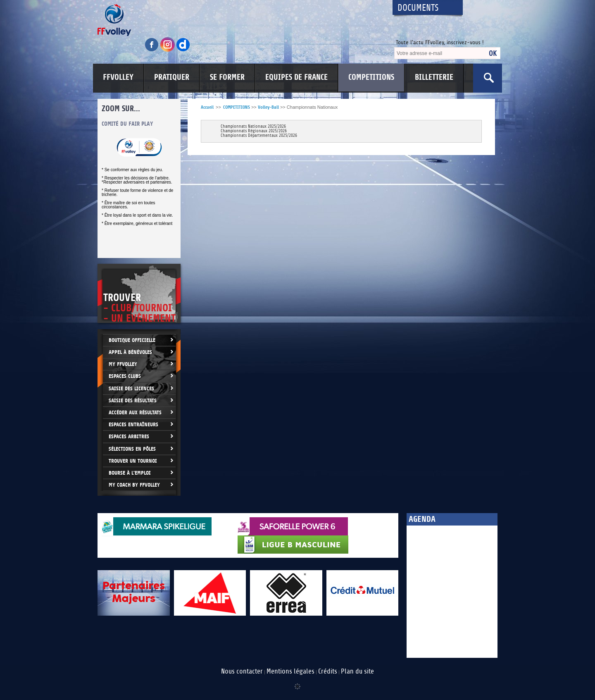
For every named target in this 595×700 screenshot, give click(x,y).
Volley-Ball (268, 107)
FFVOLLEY (118, 77)
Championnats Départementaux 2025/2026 (259, 136)
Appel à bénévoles (130, 352)
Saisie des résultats (133, 400)
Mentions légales (290, 671)
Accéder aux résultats (135, 412)
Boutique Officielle (132, 340)
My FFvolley (123, 364)
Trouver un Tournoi (133, 461)
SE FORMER (227, 77)
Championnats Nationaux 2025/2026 (253, 127)
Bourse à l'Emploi (130, 473)
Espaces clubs (125, 376)
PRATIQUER (172, 77)
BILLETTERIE (434, 77)
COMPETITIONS (371, 77)
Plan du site (357, 671)
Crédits (328, 671)
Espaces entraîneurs (133, 424)
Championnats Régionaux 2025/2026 (254, 131)
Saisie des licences (131, 388)
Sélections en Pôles (132, 449)
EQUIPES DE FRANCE (296, 77)
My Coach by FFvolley (134, 485)
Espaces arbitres (129, 436)
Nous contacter (242, 671)
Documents (418, 8)
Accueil (207, 107)
